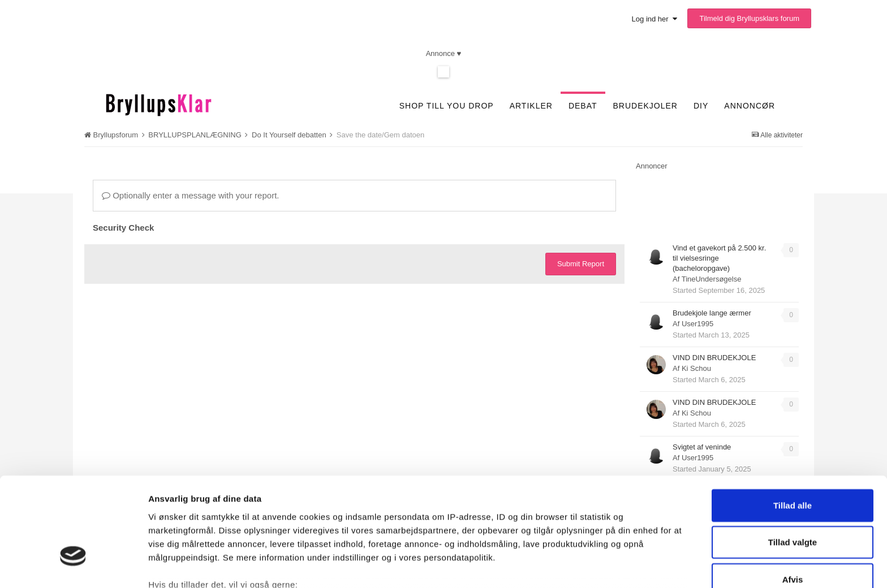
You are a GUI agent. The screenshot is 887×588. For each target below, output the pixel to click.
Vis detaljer (595, 566)
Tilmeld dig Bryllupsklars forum (749, 18)
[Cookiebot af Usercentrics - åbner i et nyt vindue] (73, 566)
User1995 (697, 324)
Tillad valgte (793, 461)
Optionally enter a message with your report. (190, 195)
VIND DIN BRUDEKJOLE (714, 358)
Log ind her (655, 19)
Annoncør (750, 106)
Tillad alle (793, 424)
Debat (583, 106)
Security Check (123, 228)
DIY (701, 106)
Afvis (793, 498)
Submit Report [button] (581, 264)
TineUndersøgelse (712, 279)
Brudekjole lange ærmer (712, 313)
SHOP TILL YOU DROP (447, 106)
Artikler (531, 106)
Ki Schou (696, 368)
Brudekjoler (645, 106)
